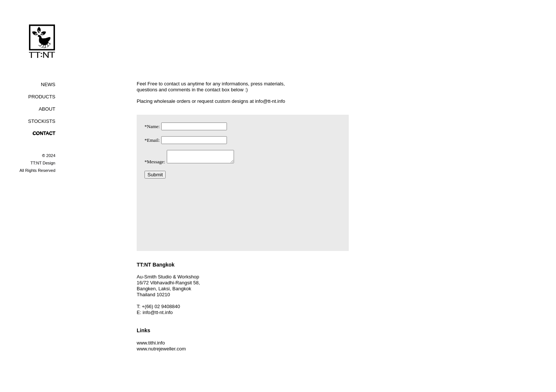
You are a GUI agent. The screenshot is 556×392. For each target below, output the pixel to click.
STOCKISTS (42, 121)
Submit (155, 177)
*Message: (155, 164)
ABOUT (47, 109)
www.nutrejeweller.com (161, 349)
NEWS (48, 84)
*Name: (152, 126)
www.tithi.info (151, 343)
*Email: (152, 140)
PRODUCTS (42, 97)
